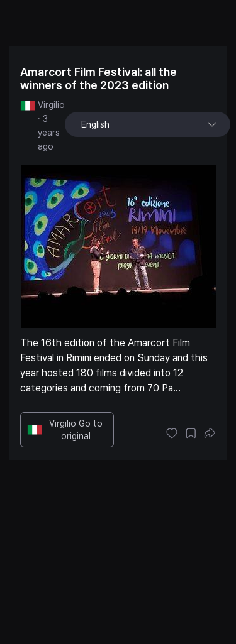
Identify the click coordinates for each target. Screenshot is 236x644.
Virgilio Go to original (65, 430)
